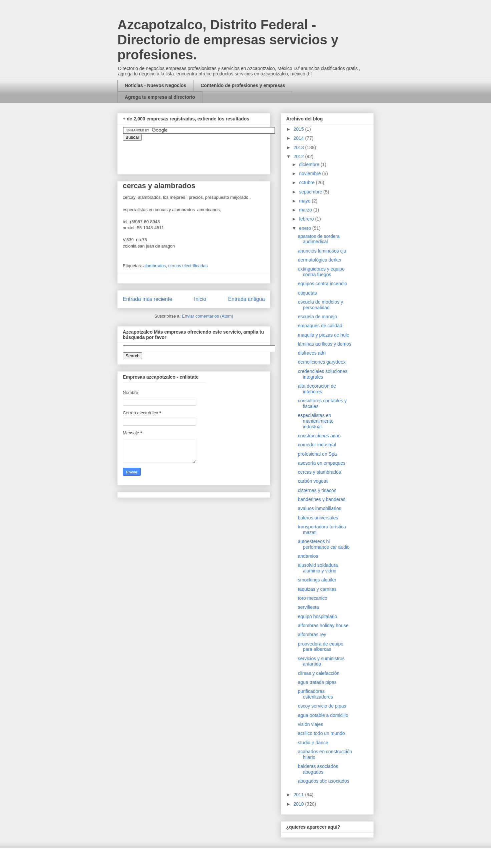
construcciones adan (319, 436)
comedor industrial (317, 445)
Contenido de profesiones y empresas (243, 85)
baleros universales (318, 518)
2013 (299, 147)
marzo (306, 210)
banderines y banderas (322, 499)
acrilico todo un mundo (321, 733)
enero (306, 228)
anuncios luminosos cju (322, 251)
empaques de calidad (320, 326)
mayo (305, 201)
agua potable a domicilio (323, 715)
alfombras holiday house (323, 625)
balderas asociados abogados (318, 769)
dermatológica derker (320, 260)
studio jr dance (313, 743)
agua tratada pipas (317, 682)
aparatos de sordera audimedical (319, 239)
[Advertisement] (20, 706)
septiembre (311, 192)
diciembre (310, 164)
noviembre (310, 173)
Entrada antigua (247, 299)
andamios (308, 556)
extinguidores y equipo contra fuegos (321, 272)
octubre (307, 182)
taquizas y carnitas (317, 589)
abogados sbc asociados (324, 781)
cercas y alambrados (319, 472)
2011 (299, 795)
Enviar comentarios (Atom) (207, 316)
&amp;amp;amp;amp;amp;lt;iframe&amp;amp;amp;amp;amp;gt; (198, 154)
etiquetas (307, 293)
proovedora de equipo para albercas (321, 647)
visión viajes (310, 724)
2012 (299, 156)
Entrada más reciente (147, 299)
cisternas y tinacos (317, 490)
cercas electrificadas (188, 266)
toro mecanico (313, 598)
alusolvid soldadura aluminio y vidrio (318, 568)
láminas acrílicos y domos (325, 344)
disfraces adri (312, 353)
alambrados (154, 266)
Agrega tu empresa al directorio (160, 97)
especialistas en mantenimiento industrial (316, 421)
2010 (299, 804)
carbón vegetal (313, 481)
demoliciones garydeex (322, 362)
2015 (299, 129)
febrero (307, 219)
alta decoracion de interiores (317, 389)
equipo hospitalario (318, 616)
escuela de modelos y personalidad (320, 305)
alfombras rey (312, 634)
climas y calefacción (319, 673)
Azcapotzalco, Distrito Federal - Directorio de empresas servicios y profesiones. (228, 40)
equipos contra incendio (323, 284)
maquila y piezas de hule (324, 335)
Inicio (200, 299)
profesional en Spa (317, 454)
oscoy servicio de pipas (322, 706)
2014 (299, 138)
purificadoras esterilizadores (315, 694)
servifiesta (308, 607)
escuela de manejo (318, 317)
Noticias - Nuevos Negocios (155, 85)
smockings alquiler (317, 580)
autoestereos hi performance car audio (324, 544)
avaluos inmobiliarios (320, 508)
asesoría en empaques (322, 463)
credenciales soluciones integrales (323, 374)
